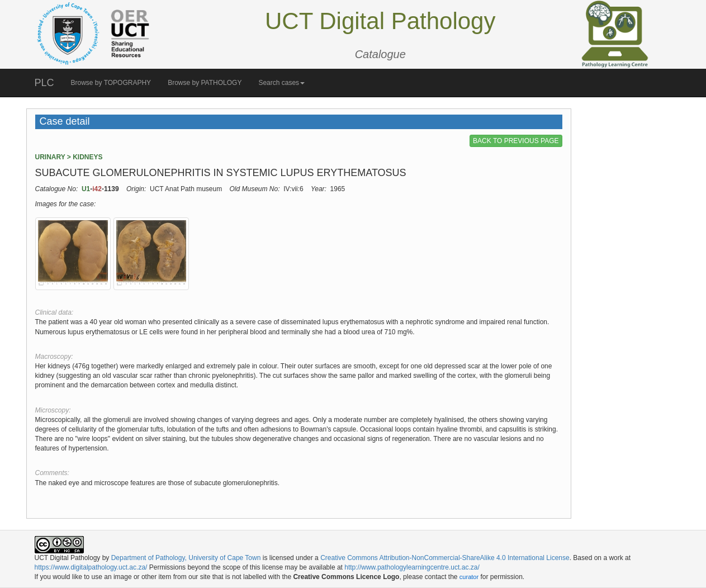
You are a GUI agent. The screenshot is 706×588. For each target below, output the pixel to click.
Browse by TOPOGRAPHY (111, 83)
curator (469, 577)
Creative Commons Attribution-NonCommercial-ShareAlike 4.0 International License (445, 558)
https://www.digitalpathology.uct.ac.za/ (91, 567)
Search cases (281, 83)
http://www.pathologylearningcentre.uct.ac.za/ (412, 567)
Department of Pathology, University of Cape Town (186, 558)
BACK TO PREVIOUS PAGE (516, 141)
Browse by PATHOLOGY (205, 83)
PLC (44, 83)
